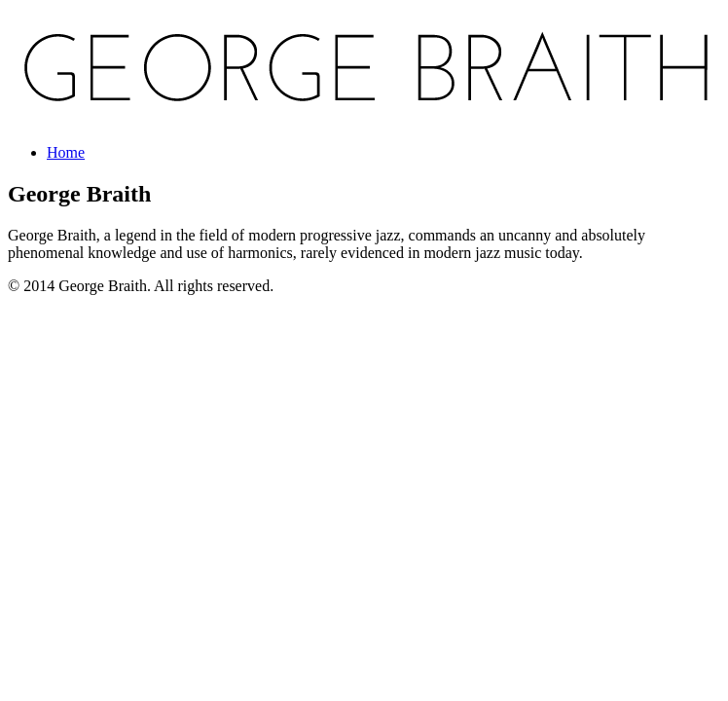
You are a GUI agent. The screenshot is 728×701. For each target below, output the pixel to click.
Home (66, 152)
